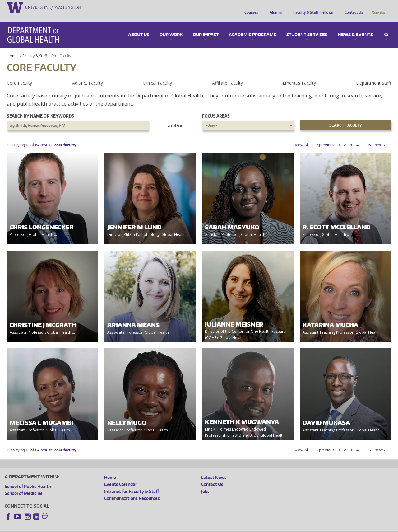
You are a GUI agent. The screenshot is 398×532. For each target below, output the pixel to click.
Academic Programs (252, 26)
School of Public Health (28, 478)
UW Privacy (87, 527)
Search (386, 26)
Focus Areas (216, 107)
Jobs (205, 483)
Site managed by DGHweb (149, 527)
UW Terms (112, 527)
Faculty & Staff (35, 47)
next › (380, 136)
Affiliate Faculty (227, 74)
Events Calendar (121, 476)
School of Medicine (24, 485)
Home (12, 47)
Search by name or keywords (40, 107)
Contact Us (352, 7)
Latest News (214, 469)
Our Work (171, 26)
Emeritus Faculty (299, 74)
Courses (250, 7)
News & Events (355, 26)
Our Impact (206, 26)
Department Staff (374, 74)
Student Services (307, 26)
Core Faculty (19, 74)
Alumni (274, 7)
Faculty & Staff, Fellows (312, 7)
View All (302, 136)
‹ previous (326, 136)
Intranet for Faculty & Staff (132, 483)
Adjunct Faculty (88, 74)
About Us (139, 26)
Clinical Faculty (157, 74)
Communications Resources (132, 490)
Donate (378, 7)
